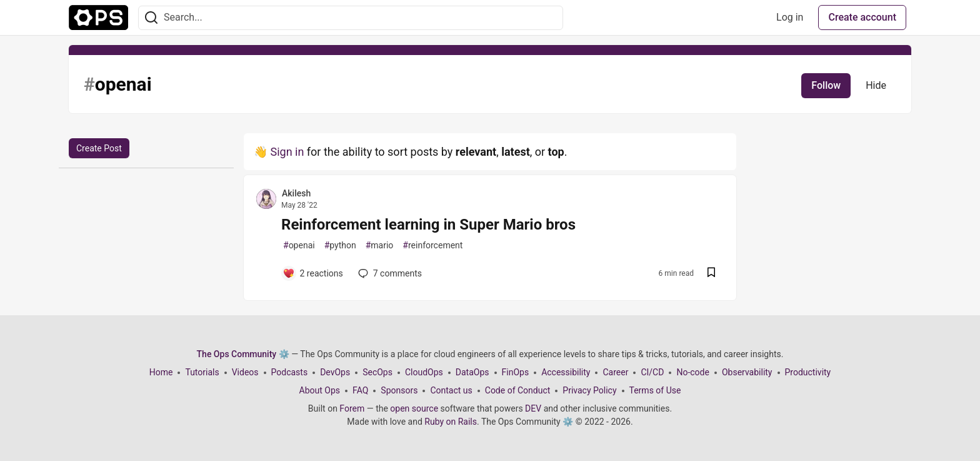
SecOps (377, 372)
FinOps (516, 372)
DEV (533, 408)
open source (414, 408)
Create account (862, 17)
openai (299, 246)
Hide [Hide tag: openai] (876, 85)
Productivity (808, 372)
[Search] (151, 18)
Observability (747, 372)
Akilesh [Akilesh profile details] (296, 193)
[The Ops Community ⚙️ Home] (98, 18)
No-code (692, 372)
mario (380, 246)
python (340, 246)
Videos (245, 372)
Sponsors (399, 390)
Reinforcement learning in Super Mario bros (428, 225)
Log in (790, 17)
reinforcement (432, 246)
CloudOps (424, 372)
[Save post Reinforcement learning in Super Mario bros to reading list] (711, 274)
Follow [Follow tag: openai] (826, 85)
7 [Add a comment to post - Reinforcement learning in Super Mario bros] (389, 273)
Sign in (287, 152)
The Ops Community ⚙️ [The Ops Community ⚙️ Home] (243, 354)
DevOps (335, 372)
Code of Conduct (518, 390)
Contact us (451, 390)
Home (161, 372)
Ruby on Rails (451, 422)
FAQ (360, 390)
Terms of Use (655, 390)
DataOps (472, 372)
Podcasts (290, 372)
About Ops (320, 390)
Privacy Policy (589, 390)
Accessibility (566, 372)
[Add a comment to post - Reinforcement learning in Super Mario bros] (313, 273)
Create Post (99, 148)
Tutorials (202, 372)
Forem (352, 408)
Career (615, 372)
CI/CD (652, 372)
